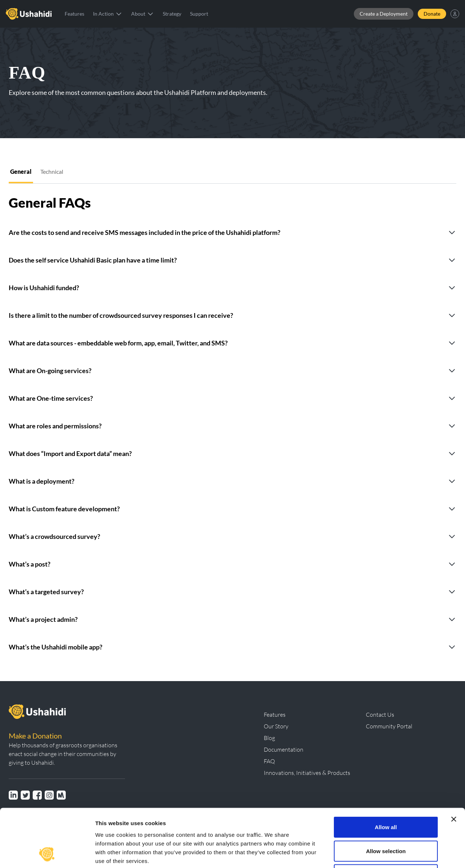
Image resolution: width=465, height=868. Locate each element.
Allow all (386, 773)
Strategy (172, 14)
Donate (432, 14)
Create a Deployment (384, 14)
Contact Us (380, 715)
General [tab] (21, 171)
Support (199, 14)
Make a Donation (35, 736)
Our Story (276, 726)
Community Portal (389, 726)
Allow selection (386, 797)
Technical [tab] (52, 171)
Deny (386, 820)
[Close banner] (454, 765)
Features (74, 14)
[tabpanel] (232, 421)
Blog (269, 738)
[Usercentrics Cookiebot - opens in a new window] (47, 854)
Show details (381, 854)
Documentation (284, 749)
